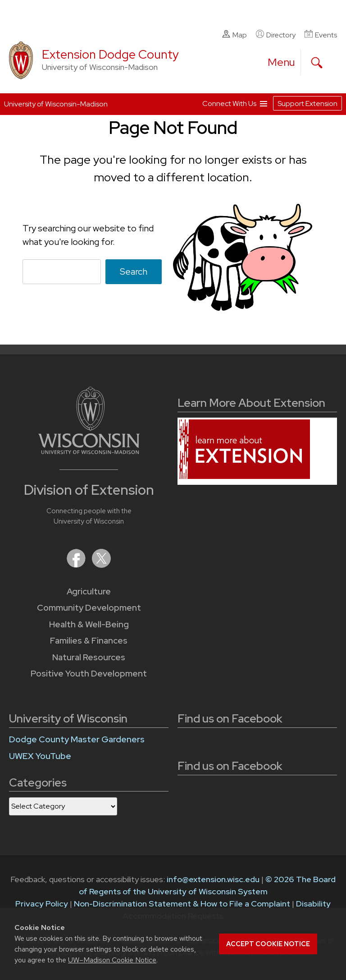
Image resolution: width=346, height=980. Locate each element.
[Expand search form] (317, 63)
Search (134, 271)
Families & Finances (89, 641)
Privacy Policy (42, 904)
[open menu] (282, 62)
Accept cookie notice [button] (268, 944)
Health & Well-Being (89, 624)
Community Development (89, 608)
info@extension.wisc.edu (213, 879)
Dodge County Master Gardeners (77, 739)
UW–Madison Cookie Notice (112, 960)
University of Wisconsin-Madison (56, 104)
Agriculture (89, 591)
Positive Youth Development (89, 674)
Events (321, 35)
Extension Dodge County (110, 54)
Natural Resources (89, 657)
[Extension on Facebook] (77, 565)
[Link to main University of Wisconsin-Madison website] (89, 451)
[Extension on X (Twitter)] (101, 565)
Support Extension (307, 104)
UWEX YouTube (40, 756)
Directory (276, 35)
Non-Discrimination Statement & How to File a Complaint (182, 904)
